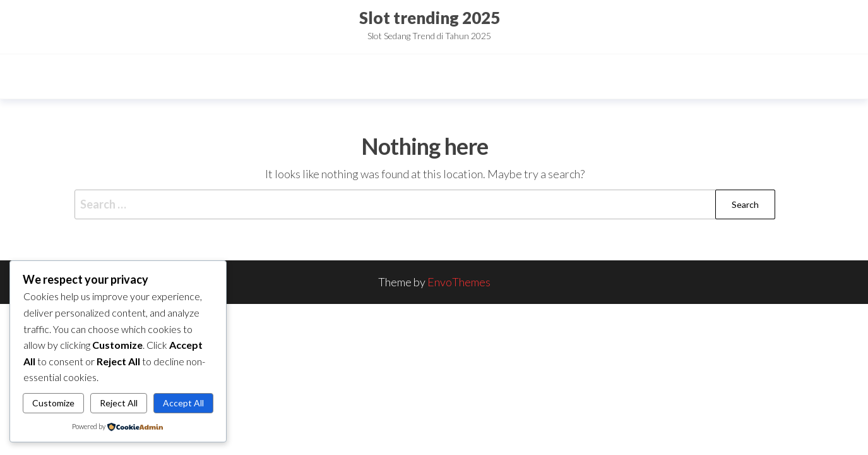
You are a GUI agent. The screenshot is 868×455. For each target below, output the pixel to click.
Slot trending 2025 (430, 18)
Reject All (119, 403)
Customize (53, 403)
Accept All (183, 403)
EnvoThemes (459, 282)
